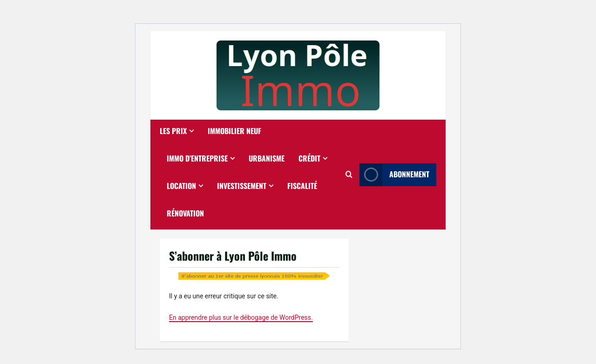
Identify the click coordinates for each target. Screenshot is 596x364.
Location (181, 186)
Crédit (309, 158)
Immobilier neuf (234, 131)
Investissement (242, 186)
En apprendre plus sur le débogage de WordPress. (241, 317)
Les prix (173, 131)
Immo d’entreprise (197, 158)
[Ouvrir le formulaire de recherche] (349, 175)
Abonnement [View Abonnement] (394, 175)
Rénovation (185, 213)
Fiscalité (302, 186)
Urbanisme (267, 158)
